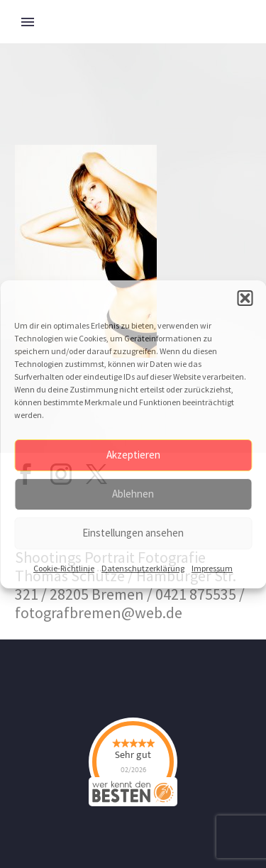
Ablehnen (133, 494)
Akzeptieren (133, 455)
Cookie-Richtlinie (64, 568)
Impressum (212, 568)
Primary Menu (28, 22)
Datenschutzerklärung (143, 568)
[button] (245, 298)
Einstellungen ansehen (133, 533)
